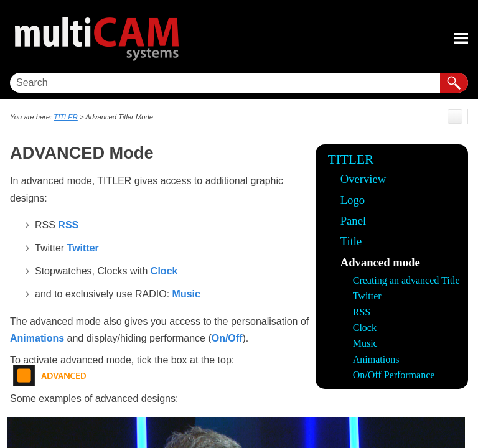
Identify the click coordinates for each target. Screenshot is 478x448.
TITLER (351, 159)
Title (351, 241)
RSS (362, 312)
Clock (365, 328)
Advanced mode (380, 262)
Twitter (367, 296)
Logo (353, 200)
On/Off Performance (394, 375)
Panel (353, 221)
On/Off (227, 338)
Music (365, 343)
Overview (363, 179)
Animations (376, 359)
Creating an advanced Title (406, 280)
